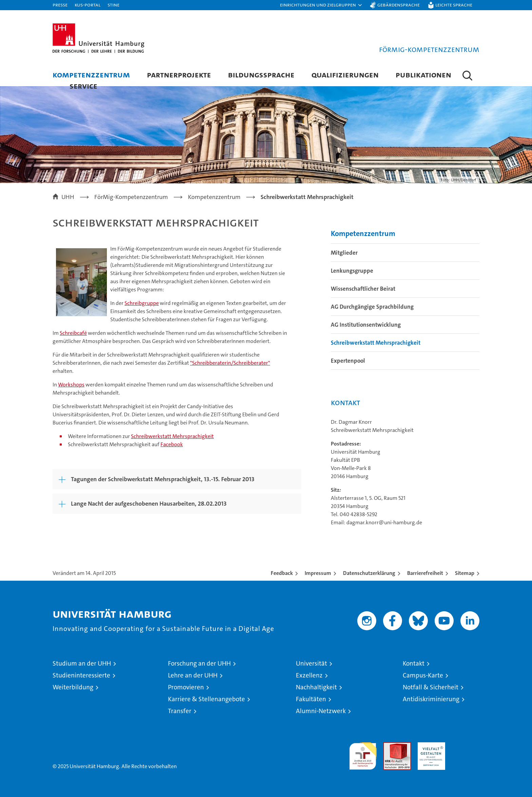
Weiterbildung (73, 687)
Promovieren (186, 687)
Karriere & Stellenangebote (206, 699)
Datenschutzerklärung (369, 573)
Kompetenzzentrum (91, 75)
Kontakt (414, 663)
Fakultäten (311, 699)
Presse (60, 5)
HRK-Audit (430, 746)
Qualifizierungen (345, 75)
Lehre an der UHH (193, 675)
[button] (321, 5)
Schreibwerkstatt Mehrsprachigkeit (172, 436)
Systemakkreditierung (466, 746)
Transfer (180, 711)
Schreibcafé (73, 333)
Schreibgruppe (142, 303)
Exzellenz (309, 675)
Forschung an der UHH (199, 663)
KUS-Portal (88, 5)
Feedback (282, 573)
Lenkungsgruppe (352, 271)
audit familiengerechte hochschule (363, 753)
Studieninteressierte (81, 675)
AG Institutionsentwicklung (366, 325)
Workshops (71, 385)
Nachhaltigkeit (316, 687)
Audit (390, 746)
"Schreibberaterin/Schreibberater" (230, 363)
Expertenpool (348, 361)
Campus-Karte (423, 675)
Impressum (318, 573)
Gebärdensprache (398, 5)
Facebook (172, 444)
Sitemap (465, 573)
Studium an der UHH (82, 663)
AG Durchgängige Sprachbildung (372, 307)
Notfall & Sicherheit (431, 687)
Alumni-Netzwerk (321, 711)
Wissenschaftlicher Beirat (363, 289)
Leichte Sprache (454, 5)
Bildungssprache (261, 75)
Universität (311, 663)
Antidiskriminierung (431, 699)
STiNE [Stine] (113, 5)
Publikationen (423, 75)
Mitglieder (344, 253)
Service (83, 86)
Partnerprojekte (179, 75)
